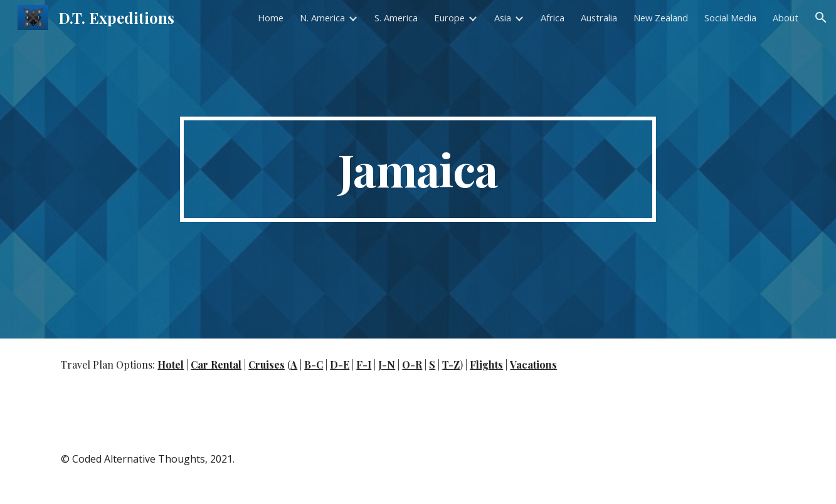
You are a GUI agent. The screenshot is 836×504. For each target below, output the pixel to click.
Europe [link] (449, 18)
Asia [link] (503, 18)
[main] (418, 169)
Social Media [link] (730, 18)
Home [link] (271, 18)
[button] (821, 18)
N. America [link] (322, 18)
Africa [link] (553, 18)
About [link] (786, 18)
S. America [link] (396, 18)
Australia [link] (599, 18)
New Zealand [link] (661, 18)
